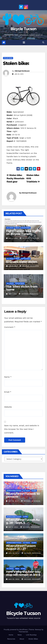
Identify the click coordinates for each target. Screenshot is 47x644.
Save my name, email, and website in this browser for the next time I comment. (22, 429)
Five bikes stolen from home (22, 288)
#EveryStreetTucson (14, 491)
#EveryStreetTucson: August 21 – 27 (21, 547)
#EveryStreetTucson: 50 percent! (23, 495)
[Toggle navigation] (24, 42)
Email (8, 392)
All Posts (10, 228)
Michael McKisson (22, 71)
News (17, 228)
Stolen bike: (16, 63)
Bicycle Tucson (23, 29)
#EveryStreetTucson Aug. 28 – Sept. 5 (23, 521)
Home (11, 635)
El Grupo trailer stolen (22, 262)
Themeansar (23, 632)
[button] (43, 42)
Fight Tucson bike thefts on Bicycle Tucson (23, 232)
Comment (10, 327)
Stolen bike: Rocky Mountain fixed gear (16, 178)
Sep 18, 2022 (14, 501)
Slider (34, 491)
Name (8, 377)
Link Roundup (31, 635)
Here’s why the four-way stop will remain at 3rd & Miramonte (23, 575)
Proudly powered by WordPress (16, 630)
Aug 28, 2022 (14, 553)
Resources (11, 639)
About (22, 639)
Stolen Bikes (8, 58)
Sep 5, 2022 (13, 527)
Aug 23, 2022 (14, 579)
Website (8, 407)
